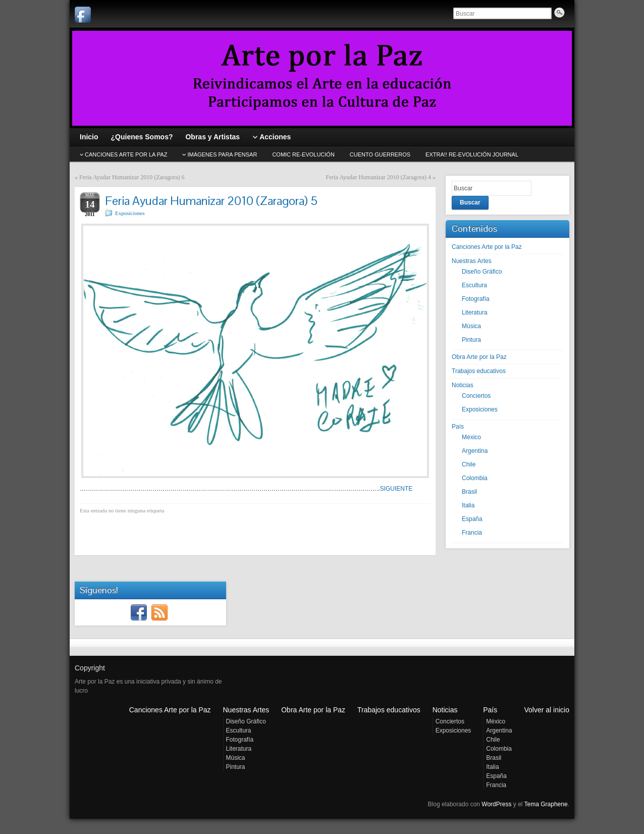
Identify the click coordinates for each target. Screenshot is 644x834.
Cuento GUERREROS (380, 154)
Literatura (475, 312)
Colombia (475, 478)
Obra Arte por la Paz (479, 357)
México (471, 437)
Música (471, 326)
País (458, 427)
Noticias (463, 385)
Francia (472, 533)
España (472, 519)
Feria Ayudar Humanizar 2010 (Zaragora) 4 (379, 177)
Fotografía (476, 299)
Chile (469, 464)
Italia (468, 505)
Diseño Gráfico (482, 272)
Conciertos (476, 396)
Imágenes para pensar (222, 154)
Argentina (475, 451)
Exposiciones (130, 213)
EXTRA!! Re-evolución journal (472, 154)
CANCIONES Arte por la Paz (126, 154)
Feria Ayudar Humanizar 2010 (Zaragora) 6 (132, 177)
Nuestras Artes (472, 261)
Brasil (469, 492)
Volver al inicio (547, 710)
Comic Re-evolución (303, 154)
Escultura (474, 285)
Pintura (471, 340)
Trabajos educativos (479, 371)
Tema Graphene (546, 804)
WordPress (496, 804)
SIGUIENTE (396, 489)
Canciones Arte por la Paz (487, 247)
